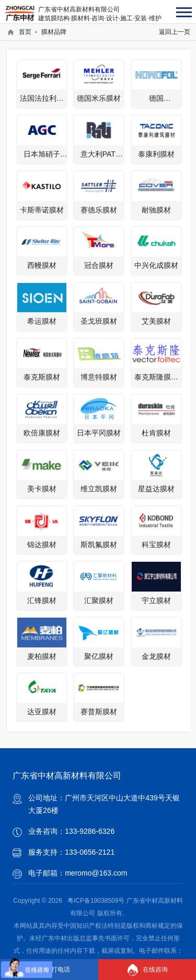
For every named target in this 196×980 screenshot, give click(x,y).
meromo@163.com (96, 873)
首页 (25, 32)
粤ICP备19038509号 (96, 901)
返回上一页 (175, 32)
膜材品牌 (54, 32)
